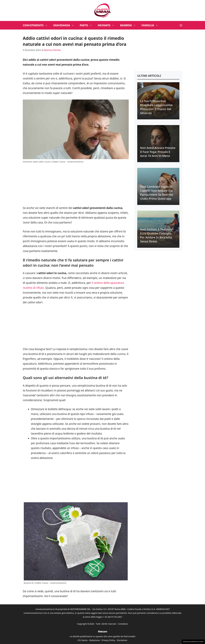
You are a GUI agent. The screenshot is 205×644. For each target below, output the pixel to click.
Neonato (108, 25)
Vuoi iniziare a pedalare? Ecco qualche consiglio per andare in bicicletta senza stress (157, 235)
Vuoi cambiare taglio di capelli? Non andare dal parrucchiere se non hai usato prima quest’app (157, 193)
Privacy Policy (108, 640)
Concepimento (37, 25)
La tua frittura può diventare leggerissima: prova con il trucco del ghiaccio (157, 107)
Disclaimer (122, 640)
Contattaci (123, 624)
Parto (87, 25)
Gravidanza (65, 25)
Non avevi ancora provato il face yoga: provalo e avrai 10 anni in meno (158, 152)
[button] (181, 25)
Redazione (95, 640)
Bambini (129, 25)
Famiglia (151, 25)
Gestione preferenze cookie (193, 642)
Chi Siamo (83, 640)
